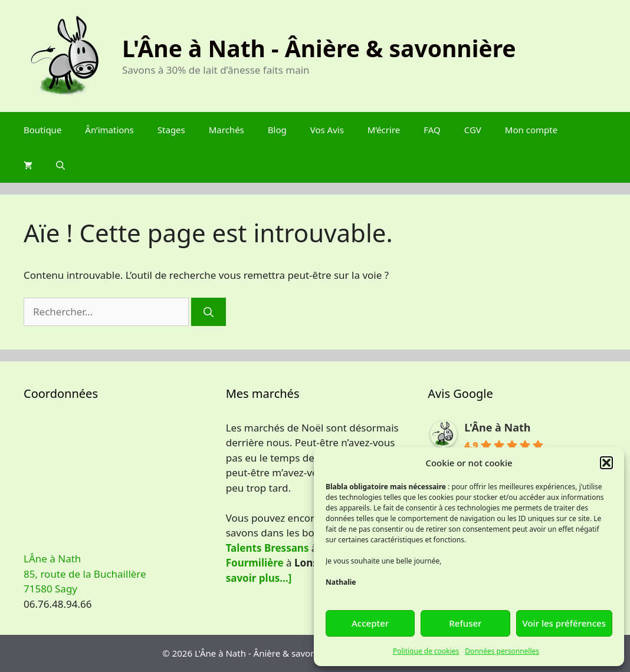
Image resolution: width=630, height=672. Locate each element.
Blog (277, 130)
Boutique (42, 130)
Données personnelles (502, 651)
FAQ (432, 130)
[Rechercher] (209, 312)
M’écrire (384, 130)
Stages (171, 130)
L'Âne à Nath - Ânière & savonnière (319, 48)
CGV (473, 130)
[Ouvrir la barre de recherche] (60, 165)
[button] (606, 463)
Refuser (465, 623)
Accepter (370, 623)
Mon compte (531, 130)
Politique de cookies (426, 651)
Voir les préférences (564, 623)
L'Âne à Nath (497, 427)
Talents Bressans (268, 548)
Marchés (227, 130)
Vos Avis (327, 130)
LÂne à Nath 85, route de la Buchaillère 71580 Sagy (85, 574)
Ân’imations (109, 130)
